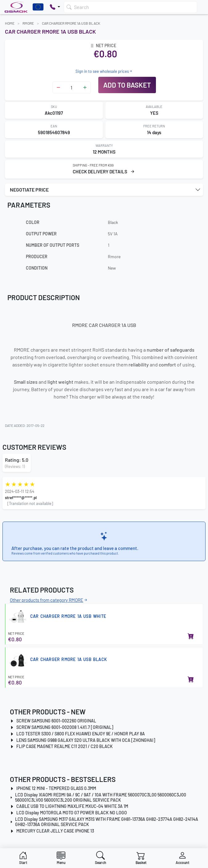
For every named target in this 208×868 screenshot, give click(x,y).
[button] (104, 190)
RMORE (28, 23)
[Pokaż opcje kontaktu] (55, 7)
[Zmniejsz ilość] (58, 87)
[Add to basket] (191, 637)
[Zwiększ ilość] (85, 87)
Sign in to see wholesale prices (104, 71)
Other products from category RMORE (49, 600)
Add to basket (127, 85)
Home (10, 23)
